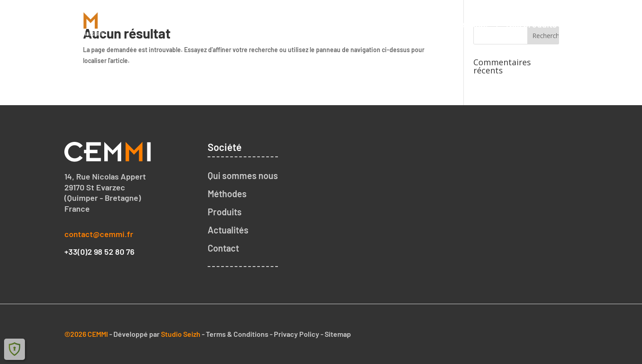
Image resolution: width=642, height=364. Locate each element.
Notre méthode (458, 24)
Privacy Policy (297, 334)
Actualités (228, 230)
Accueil (306, 24)
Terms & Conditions (237, 334)
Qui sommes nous (374, 24)
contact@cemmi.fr (99, 234)
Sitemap (338, 334)
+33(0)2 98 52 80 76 (100, 252)
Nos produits (531, 24)
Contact (591, 24)
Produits (225, 212)
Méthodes (227, 194)
